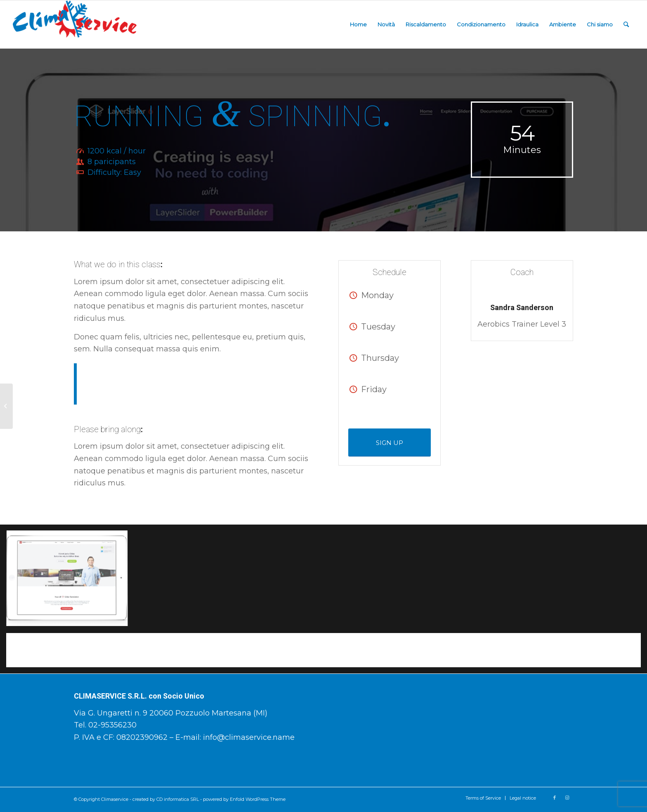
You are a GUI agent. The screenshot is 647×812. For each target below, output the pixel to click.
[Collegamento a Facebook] (555, 798)
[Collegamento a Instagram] (567, 798)
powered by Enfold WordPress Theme (244, 799)
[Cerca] (626, 24)
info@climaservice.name (249, 737)
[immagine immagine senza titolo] (70, 582)
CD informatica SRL (178, 799)
